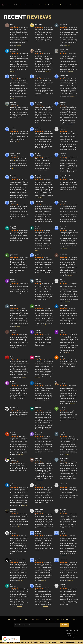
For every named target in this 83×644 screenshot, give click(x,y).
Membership (63, 5)
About (15, 5)
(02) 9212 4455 (70, 637)
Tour (21, 5)
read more (19, 46)
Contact (78, 5)
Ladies (34, 5)
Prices (27, 5)
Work (72, 5)
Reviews (55, 5)
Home (9, 5)
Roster (40, 5)
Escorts (47, 5)
